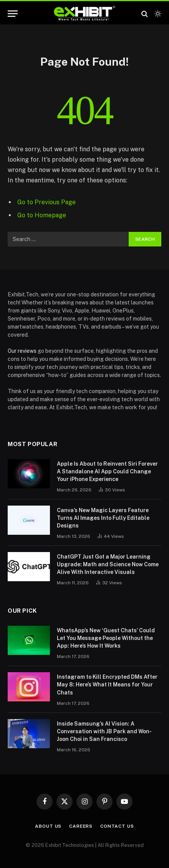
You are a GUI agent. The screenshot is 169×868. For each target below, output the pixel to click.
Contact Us (117, 826)
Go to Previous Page (46, 202)
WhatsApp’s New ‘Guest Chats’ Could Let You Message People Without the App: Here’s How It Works (106, 638)
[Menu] (13, 14)
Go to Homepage (42, 215)
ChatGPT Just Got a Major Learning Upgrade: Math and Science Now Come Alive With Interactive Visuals (108, 564)
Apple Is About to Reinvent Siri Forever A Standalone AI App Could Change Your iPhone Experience (107, 471)
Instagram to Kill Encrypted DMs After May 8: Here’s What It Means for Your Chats (107, 684)
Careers (81, 826)
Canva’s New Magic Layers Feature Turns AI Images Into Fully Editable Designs (103, 518)
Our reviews (22, 351)
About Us (48, 826)
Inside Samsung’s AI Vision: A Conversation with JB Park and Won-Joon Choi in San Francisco (104, 731)
